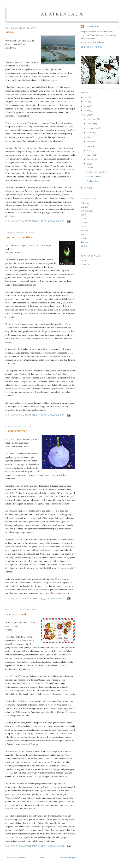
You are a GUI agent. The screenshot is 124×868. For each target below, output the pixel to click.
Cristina (84, 207)
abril (89, 150)
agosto (90, 132)
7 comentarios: (57, 221)
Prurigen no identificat (20, 237)
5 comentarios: (57, 846)
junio (90, 141)
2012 (87, 97)
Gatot (83, 219)
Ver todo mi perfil (91, 47)
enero (90, 164)
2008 (87, 111)
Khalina (84, 238)
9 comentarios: (57, 599)
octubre (91, 123)
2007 (87, 115)
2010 (87, 102)
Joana (84, 234)
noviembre (92, 119)
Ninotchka (86, 264)
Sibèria (10, 32)
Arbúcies (85, 203)
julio (89, 137)
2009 (87, 106)
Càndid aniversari (17, 431)
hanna (84, 226)
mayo (90, 146)
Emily (84, 215)
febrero (90, 159)
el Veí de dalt (87, 211)
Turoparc (85, 242)
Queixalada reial (16, 614)
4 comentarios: (57, 415)
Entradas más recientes (16, 858)
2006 (87, 188)
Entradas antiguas (68, 858)
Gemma (84, 222)
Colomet (85, 261)
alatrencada (62, 14)
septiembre (92, 128)
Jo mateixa (86, 230)
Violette (84, 246)
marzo (90, 155)
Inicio (43, 858)
